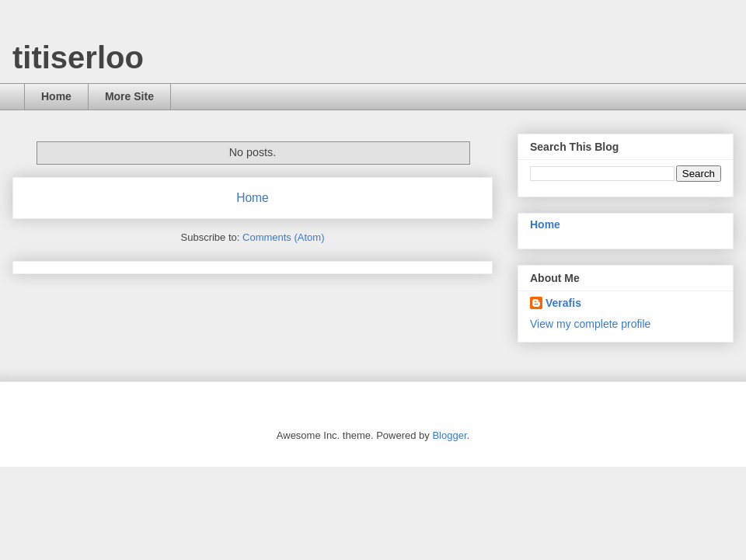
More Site (129, 96)
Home (56, 96)
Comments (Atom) (283, 237)
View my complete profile (590, 324)
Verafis (563, 303)
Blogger (449, 435)
